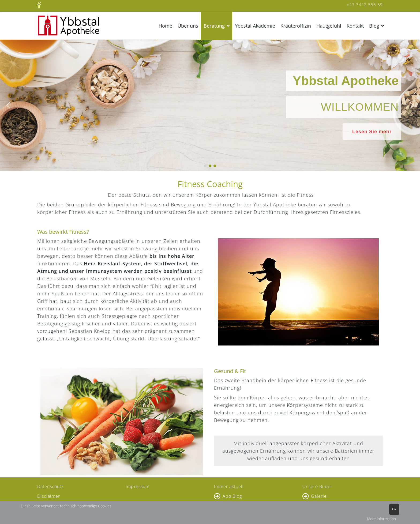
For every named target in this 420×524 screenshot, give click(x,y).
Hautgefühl (329, 26)
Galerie (319, 496)
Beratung (214, 26)
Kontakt (355, 26)
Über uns (188, 26)
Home (165, 26)
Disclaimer (49, 496)
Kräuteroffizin (296, 26)
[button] (8, 105)
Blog (374, 26)
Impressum (138, 486)
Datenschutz (50, 486)
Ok (394, 509)
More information (381, 519)
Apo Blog (232, 496)
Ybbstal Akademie (255, 26)
